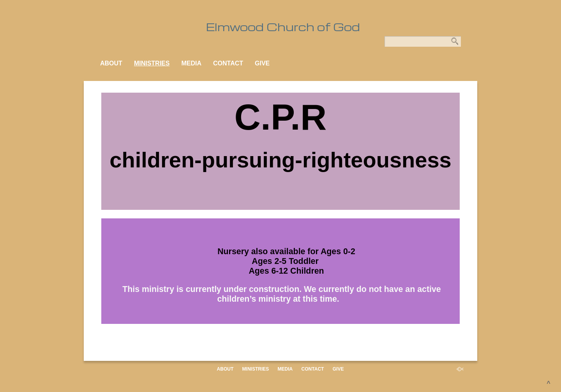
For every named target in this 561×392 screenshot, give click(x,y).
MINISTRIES (152, 63)
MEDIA (191, 63)
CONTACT (228, 63)
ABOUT (111, 63)
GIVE (262, 63)
